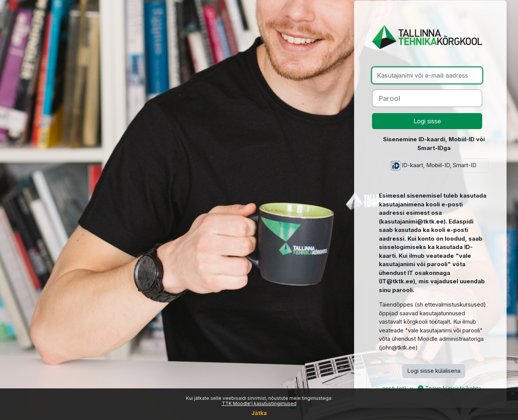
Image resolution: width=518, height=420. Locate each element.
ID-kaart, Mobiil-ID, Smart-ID (434, 166)
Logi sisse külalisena (434, 371)
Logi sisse (427, 121)
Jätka (259, 413)
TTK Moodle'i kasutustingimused (259, 403)
